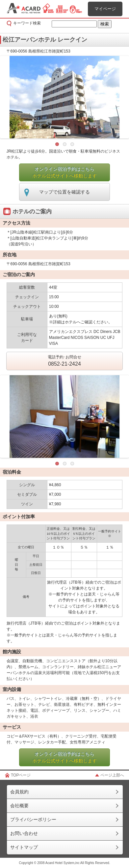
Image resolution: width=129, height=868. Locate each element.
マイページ (105, 9)
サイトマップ (24, 847)
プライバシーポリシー (33, 819)
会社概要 (19, 806)
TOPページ (21, 775)
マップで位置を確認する (64, 192)
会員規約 (19, 792)
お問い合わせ (24, 833)
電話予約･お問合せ (64, 361)
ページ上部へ (112, 775)
